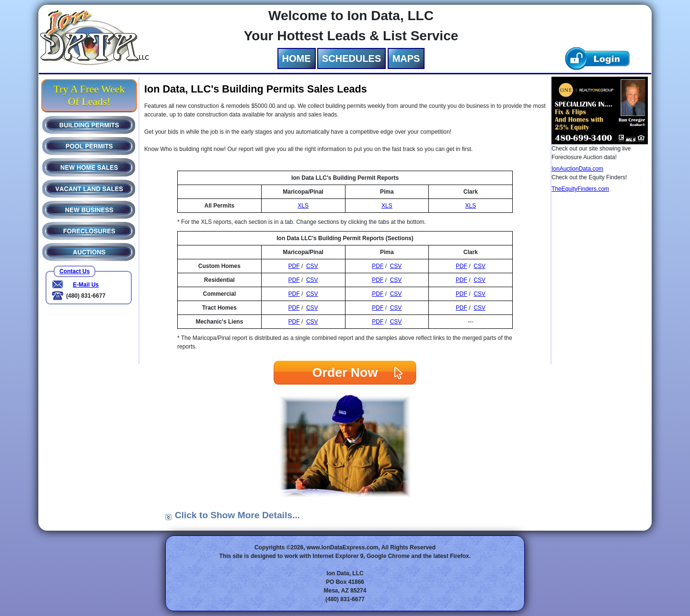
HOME (297, 58)
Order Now (345, 372)
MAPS (406, 58)
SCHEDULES (351, 58)
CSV (312, 266)
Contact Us (75, 271)
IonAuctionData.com (577, 169)
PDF (294, 266)
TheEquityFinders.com (580, 189)
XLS (303, 206)
